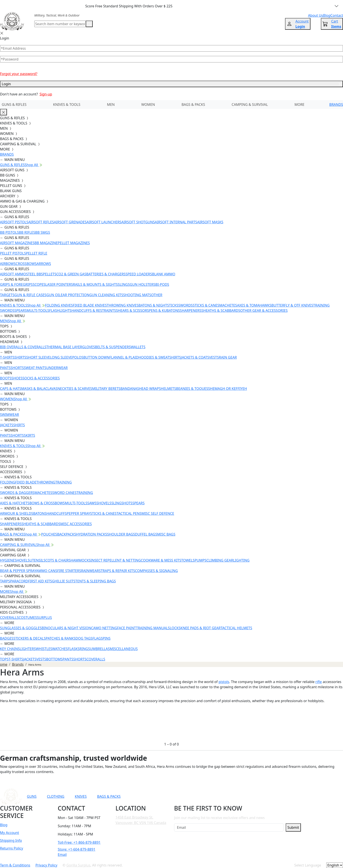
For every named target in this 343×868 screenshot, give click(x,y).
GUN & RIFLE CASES (30, 295)
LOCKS (175, 628)
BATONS (40, 513)
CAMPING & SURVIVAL (250, 105)
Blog (4, 825)
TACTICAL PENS (129, 513)
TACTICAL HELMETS (236, 628)
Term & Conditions (15, 865)
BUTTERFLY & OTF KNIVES (292, 305)
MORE (299, 105)
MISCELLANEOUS (124, 649)
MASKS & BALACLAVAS (39, 389)
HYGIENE (7, 560)
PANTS (5, 368)
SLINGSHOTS (122, 503)
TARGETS (7, 295)
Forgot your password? (19, 74)
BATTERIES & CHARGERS (106, 274)
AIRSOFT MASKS (210, 222)
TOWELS (188, 560)
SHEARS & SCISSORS (132, 311)
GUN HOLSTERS (143, 284)
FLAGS (98, 638)
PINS (107, 638)
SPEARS (20, 311)
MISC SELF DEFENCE (158, 513)
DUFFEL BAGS (146, 534)
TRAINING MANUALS (153, 628)
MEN (111, 105)
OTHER (157, 295)
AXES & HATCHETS (15, 503)
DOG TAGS (84, 638)
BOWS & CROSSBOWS (47, 503)
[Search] (60, 24)
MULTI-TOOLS (38, 311)
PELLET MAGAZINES (74, 243)
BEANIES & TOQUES (192, 389)
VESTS (214, 357)
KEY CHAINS (10, 649)
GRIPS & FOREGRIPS (16, 284)
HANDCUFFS (57, 513)
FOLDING (8, 482)
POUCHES (49, 534)
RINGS (85, 649)
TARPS (5, 581)
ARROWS (44, 264)
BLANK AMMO (164, 274)
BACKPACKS (67, 534)
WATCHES (60, 649)
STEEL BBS (35, 274)
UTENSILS (37, 560)
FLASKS (74, 649)
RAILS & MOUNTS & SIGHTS (95, 284)
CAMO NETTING (104, 628)
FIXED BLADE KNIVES (90, 305)
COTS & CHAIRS (58, 560)
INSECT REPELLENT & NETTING (116, 560)
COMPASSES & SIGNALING (156, 571)
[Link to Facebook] (229, 796)
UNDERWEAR (57, 368)
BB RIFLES (27, 232)
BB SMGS (43, 232)
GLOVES (88, 347)
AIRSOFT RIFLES (41, 222)
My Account (10, 833)
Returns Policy (12, 848)
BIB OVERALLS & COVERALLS (23, 347)
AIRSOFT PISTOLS (14, 222)
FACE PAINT (126, 628)
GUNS (32, 796)
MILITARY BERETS (106, 389)
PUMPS (201, 560)
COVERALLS (9, 618)
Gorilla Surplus (78, 865)
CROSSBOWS (26, 264)
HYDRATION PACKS (92, 534)
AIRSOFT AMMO (13, 274)
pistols (224, 682)
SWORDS (185, 305)
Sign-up (46, 94)
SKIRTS (30, 435)
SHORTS (17, 368)
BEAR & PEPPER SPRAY (18, 571)
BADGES (7, 638)
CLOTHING (56, 796)
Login (171, 84)
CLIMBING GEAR (220, 560)
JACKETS (7, 425)
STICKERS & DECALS (30, 638)
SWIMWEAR (10, 415)
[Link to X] (261, 796)
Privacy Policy (46, 865)
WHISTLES (44, 649)
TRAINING (64, 482)
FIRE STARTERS (69, 571)
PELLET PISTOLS (13, 253)
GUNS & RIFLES (14, 105)
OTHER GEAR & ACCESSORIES (264, 311)
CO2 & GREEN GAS (71, 274)
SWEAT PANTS (35, 368)
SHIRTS (20, 357)
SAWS (92, 503)
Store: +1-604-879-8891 (77, 849)
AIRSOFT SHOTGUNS (138, 222)
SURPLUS (44, 618)
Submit (293, 827)
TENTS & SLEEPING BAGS (96, 581)
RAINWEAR (90, 571)
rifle (319, 682)
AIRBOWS (8, 264)
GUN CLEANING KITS (106, 295)
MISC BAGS (166, 534)
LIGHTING (241, 560)
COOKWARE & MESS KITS (161, 560)
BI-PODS (162, 284)
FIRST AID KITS (40, 581)
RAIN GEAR (228, 357)
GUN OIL (54, 295)
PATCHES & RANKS (61, 638)
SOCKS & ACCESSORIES (41, 378)
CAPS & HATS (11, 389)
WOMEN (148, 105)
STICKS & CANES (206, 305)
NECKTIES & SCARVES (75, 389)
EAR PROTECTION (75, 295)
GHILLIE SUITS (64, 581)
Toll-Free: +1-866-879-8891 (79, 842)
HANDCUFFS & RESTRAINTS (94, 311)
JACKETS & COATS (195, 357)
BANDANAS (130, 389)
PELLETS (50, 274)
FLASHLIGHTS (60, 311)
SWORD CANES (64, 493)
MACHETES (228, 305)
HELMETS (168, 389)
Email (62, 855)
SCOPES (39, 284)
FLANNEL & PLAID (124, 357)
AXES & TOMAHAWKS (254, 305)
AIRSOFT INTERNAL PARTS (176, 222)
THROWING (46, 482)
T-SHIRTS (7, 357)
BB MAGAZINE (46, 243)
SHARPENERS (191, 311)
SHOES (17, 378)
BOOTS (6, 378)
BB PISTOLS (9, 232)
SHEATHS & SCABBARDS (221, 311)
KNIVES (81, 796)
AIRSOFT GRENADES (70, 222)
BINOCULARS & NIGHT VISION (66, 628)
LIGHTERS (28, 649)
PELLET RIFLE (36, 253)
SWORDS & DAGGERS (17, 493)
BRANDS (336, 105)
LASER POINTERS (59, 284)
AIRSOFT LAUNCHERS (104, 222)
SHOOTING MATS (137, 295)
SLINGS (124, 284)
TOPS (4, 659)
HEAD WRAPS (150, 389)
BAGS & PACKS (193, 105)
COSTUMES (28, 618)
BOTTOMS (54, 659)
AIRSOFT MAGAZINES (17, 243)
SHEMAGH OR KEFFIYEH (228, 389)
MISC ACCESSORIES (76, 524)
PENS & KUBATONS (164, 311)
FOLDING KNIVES (59, 305)
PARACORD (19, 581)
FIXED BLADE (26, 482)
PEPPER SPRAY (78, 513)
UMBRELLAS (100, 649)
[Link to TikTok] (251, 796)
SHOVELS (104, 503)
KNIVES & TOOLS (67, 105)
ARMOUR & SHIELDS (17, 513)
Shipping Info (11, 840)
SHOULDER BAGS (121, 534)
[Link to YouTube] (219, 796)
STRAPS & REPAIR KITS (117, 571)
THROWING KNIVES (123, 305)
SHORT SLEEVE (38, 357)
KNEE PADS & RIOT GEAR (201, 628)
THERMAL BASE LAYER (64, 347)
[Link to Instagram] (240, 796)
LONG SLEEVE (61, 357)
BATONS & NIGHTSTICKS (158, 305)
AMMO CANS (47, 571)
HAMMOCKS (81, 560)
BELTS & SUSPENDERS (113, 347)
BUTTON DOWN (96, 357)
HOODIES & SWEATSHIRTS (160, 357)
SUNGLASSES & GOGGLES (21, 628)
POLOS (78, 357)
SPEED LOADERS (139, 274)
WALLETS (138, 347)
